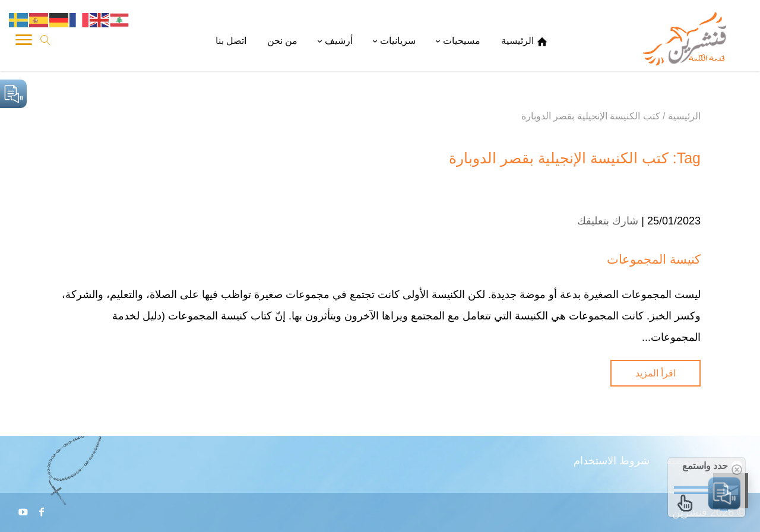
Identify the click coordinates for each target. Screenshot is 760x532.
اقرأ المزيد (655, 373)
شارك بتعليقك (608, 221)
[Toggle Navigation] (24, 42)
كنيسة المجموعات (654, 259)
